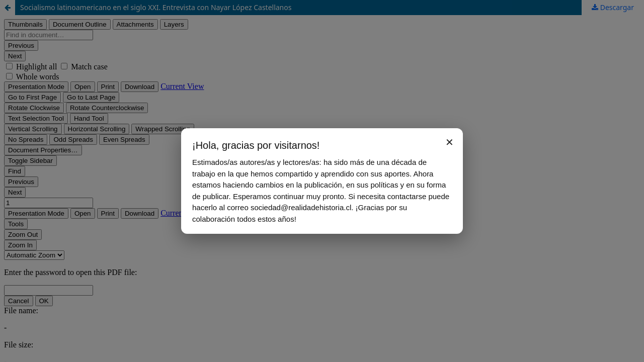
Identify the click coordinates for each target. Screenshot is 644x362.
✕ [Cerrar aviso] (450, 142)
